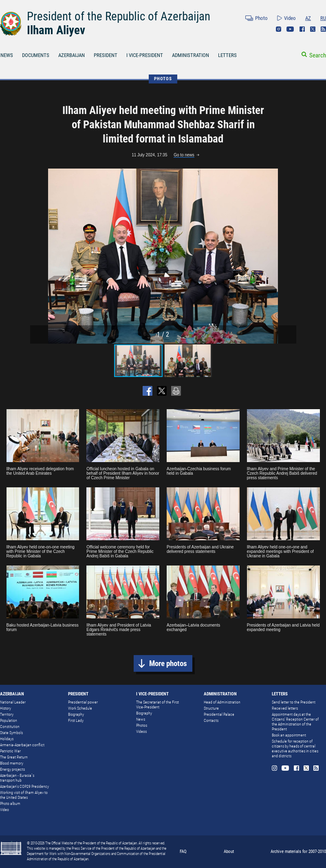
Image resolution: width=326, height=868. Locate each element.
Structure (211, 708)
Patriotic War (10, 751)
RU (323, 18)
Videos (141, 731)
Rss (323, 29)
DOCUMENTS (36, 55)
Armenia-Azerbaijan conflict (22, 745)
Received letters (285, 708)
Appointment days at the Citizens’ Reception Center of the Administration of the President (295, 722)
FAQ (183, 852)
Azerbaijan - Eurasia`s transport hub (17, 778)
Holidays (7, 739)
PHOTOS (163, 79)
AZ (308, 18)
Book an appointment (289, 735)
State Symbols (11, 733)
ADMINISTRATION (191, 55)
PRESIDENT (106, 55)
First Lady (76, 720)
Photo (261, 18)
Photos (142, 725)
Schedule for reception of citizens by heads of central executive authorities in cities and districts (295, 749)
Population (9, 720)
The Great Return (14, 757)
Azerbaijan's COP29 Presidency (24, 786)
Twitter (313, 29)
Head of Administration (222, 702)
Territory (7, 714)
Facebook (302, 29)
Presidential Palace (219, 714)
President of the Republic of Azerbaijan (119, 16)
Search (318, 55)
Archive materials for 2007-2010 (298, 852)
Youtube (290, 29)
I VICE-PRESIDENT (145, 55)
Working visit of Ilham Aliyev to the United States (24, 795)
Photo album (10, 803)
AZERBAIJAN (72, 55)
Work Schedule (80, 708)
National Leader (13, 702)
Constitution (10, 727)
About (229, 852)
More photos (168, 663)
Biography (76, 714)
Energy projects (12, 769)
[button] (289, 256)
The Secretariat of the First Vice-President (157, 705)
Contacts (211, 720)
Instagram (279, 29)
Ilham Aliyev (56, 30)
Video (290, 18)
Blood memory (12, 763)
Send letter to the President (294, 702)
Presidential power (83, 702)
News (141, 719)
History (6, 708)
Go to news (184, 155)
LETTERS (227, 55)
